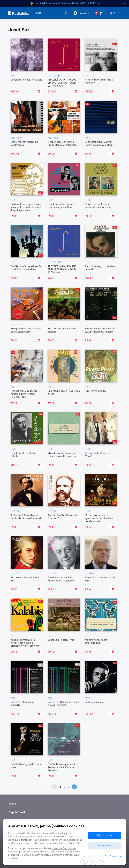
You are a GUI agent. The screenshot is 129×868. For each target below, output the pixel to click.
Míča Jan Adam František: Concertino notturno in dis (62, 455)
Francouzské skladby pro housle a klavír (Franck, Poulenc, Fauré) (24, 394)
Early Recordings (94, 702)
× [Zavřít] (125, 3)
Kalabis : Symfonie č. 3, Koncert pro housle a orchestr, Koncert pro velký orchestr (25, 644)
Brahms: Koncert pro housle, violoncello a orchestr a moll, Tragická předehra (26, 207)
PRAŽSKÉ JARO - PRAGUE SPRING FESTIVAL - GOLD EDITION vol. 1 (62, 269)
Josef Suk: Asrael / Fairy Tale (26, 80)
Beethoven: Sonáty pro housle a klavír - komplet (64, 704)
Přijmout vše (105, 835)
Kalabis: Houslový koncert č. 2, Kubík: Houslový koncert (100, 330)
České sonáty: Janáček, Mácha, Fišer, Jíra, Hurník (61, 579)
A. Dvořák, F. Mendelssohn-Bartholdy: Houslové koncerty (26, 517)
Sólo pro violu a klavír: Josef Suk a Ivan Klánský (26, 330)
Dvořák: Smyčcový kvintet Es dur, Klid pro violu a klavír (26, 268)
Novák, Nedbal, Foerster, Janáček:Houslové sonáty (99, 206)
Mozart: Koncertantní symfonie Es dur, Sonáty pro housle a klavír (100, 518)
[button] (83, 13)
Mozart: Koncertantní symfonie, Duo (96, 641)
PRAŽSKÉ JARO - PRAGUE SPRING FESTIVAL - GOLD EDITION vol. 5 (62, 83)
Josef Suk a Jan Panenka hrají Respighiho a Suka (61, 206)
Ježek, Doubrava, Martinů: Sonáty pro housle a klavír (99, 143)
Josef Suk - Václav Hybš (61, 640)
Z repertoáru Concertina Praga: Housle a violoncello (62, 143)
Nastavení (105, 845)
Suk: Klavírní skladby (96, 391)
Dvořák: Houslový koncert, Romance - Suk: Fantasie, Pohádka (62, 767)
